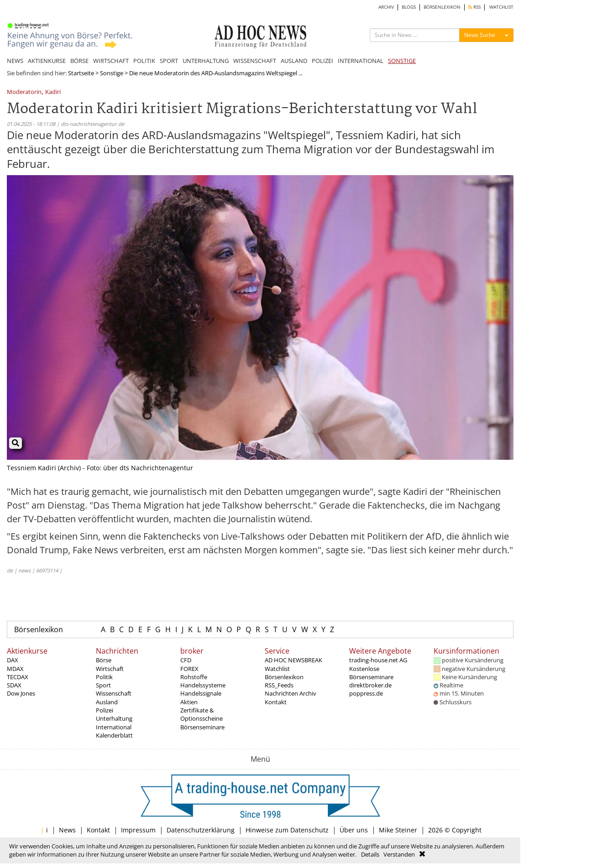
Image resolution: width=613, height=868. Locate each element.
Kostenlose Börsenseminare (371, 673)
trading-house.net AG (378, 660)
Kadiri (53, 92)
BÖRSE (79, 61)
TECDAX (18, 677)
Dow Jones (21, 693)
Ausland (107, 702)
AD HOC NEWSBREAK (293, 660)
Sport (103, 685)
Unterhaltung (114, 718)
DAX (13, 660)
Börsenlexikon (39, 629)
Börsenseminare (202, 727)
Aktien (189, 702)
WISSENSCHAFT (255, 61)
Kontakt (276, 702)
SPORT (169, 61)
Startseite (81, 73)
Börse (104, 660)
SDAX (14, 685)
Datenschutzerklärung (201, 830)
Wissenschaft (114, 693)
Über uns (354, 830)
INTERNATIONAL (361, 61)
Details (370, 854)
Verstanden (399, 854)
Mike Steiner (398, 830)
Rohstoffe (194, 677)
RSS (474, 7)
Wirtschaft (110, 669)
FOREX (189, 669)
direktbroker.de (370, 685)
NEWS (15, 61)
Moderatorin (24, 92)
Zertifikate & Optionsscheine (202, 714)
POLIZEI (322, 61)
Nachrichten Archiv (291, 693)
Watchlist (277, 669)
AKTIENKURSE (47, 61)
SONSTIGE (402, 61)
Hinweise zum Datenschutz (287, 830)
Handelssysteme (203, 685)
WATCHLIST (501, 7)
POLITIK (144, 61)
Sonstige (112, 73)
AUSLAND (294, 61)
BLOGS (409, 7)
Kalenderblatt (114, 735)
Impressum (138, 830)
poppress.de (366, 693)
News (67, 830)
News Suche (480, 35)
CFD (186, 660)
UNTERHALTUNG (206, 61)
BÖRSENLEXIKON (442, 7)
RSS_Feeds (279, 685)
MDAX (15, 669)
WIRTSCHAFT (111, 61)
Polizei (105, 710)
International (114, 727)
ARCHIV (386, 7)
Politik (104, 677)
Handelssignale (201, 693)
